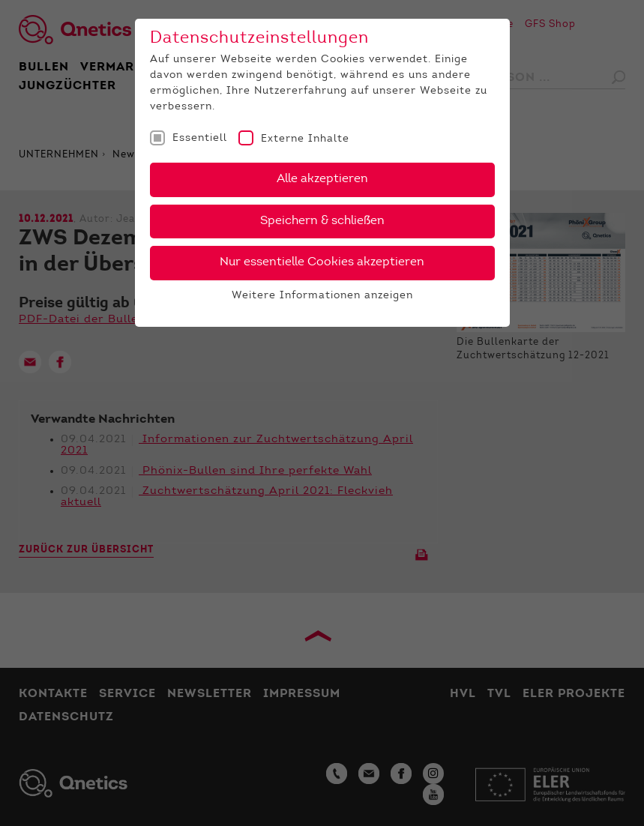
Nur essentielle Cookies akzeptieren (322, 262)
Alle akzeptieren (322, 179)
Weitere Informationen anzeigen (322, 296)
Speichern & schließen (322, 221)
